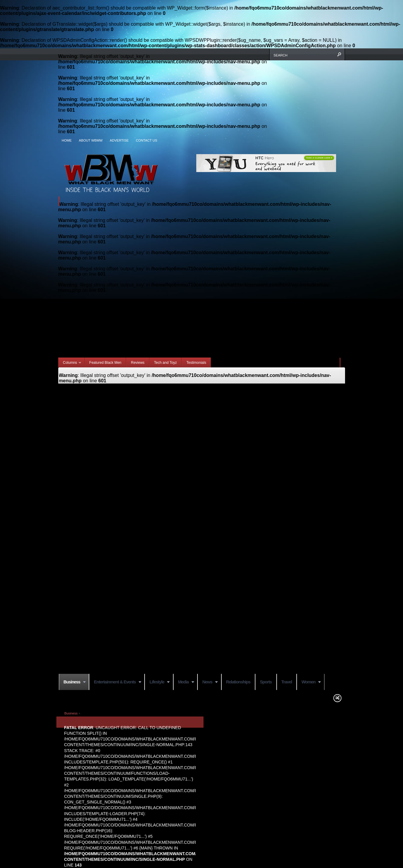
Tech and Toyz (166, 363)
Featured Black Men (105, 363)
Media (184, 682)
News (208, 682)
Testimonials (196, 363)
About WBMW (91, 140)
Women (309, 682)
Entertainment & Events (115, 682)
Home (67, 140)
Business (72, 682)
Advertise (119, 140)
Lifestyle (157, 682)
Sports (266, 682)
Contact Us (147, 140)
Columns (70, 363)
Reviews (138, 363)
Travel (287, 682)
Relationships (238, 682)
